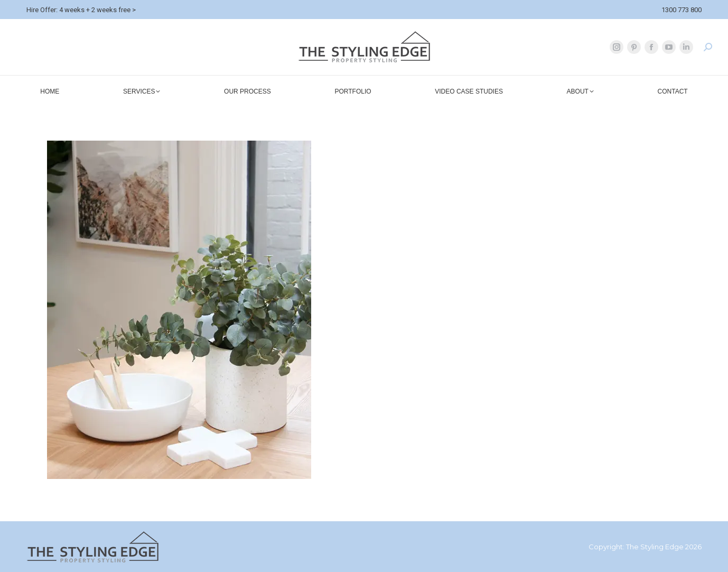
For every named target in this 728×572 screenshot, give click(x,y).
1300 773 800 (682, 10)
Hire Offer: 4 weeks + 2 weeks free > (81, 10)
